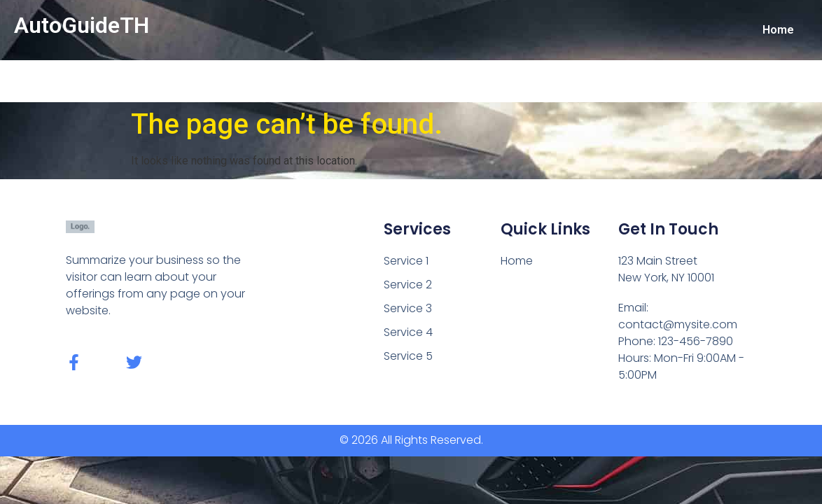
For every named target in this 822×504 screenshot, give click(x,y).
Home (778, 30)
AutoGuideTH (82, 25)
